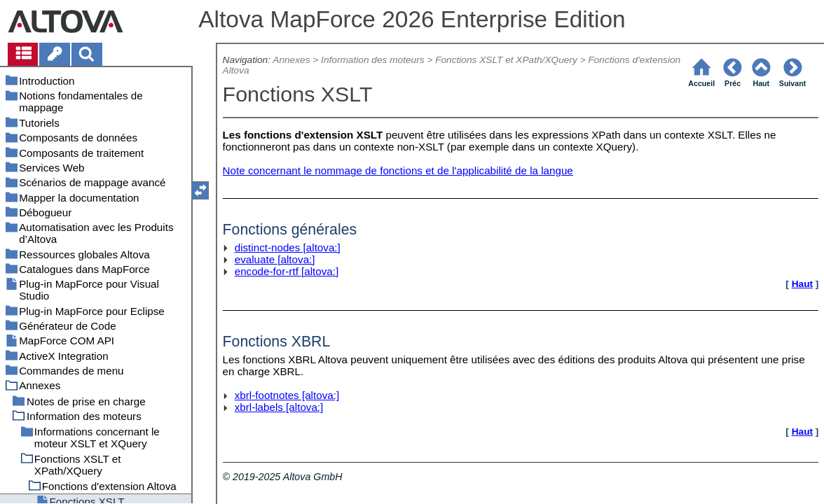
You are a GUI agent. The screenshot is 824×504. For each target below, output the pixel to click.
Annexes (291, 60)
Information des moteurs (372, 60)
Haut (802, 284)
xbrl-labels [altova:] (279, 407)
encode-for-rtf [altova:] (287, 271)
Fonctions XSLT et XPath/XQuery (506, 60)
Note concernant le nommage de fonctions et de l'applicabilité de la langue (398, 170)
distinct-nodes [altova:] (288, 247)
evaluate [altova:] (275, 259)
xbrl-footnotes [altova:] (287, 395)
